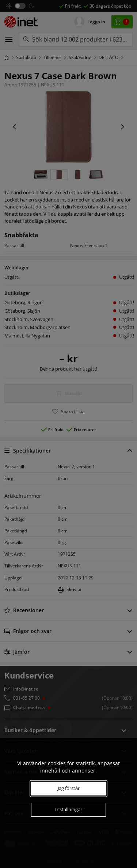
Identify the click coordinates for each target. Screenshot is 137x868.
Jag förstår (69, 788)
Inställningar (69, 809)
